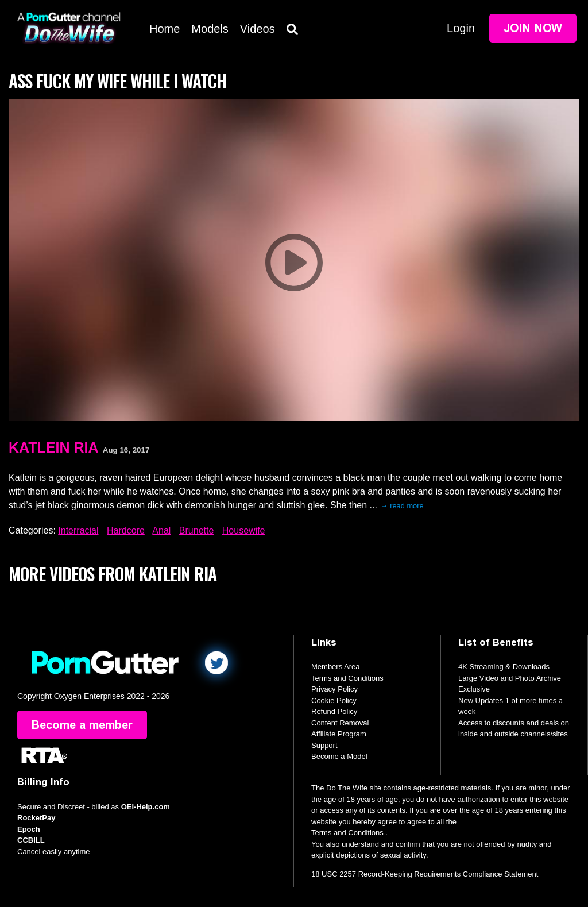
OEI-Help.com (146, 807)
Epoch (29, 829)
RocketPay (36, 818)
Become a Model (339, 756)
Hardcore (126, 530)
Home (165, 29)
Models (210, 29)
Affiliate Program (339, 734)
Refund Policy (334, 711)
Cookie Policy (334, 700)
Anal (161, 530)
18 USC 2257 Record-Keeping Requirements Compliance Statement (425, 874)
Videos (258, 29)
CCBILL (31, 840)
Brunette (196, 530)
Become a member (82, 725)
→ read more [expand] (402, 506)
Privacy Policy (334, 689)
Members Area (336, 667)
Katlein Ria (53, 447)
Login (461, 28)
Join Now (533, 28)
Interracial (78, 530)
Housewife (244, 530)
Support (324, 745)
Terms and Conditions (347, 678)
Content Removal (340, 723)
